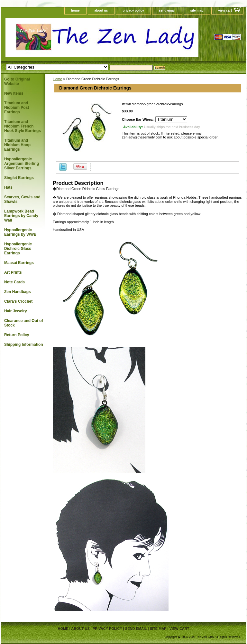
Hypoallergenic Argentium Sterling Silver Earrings (22, 164)
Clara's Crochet (18, 301)
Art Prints (13, 272)
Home (57, 79)
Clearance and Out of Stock (24, 323)
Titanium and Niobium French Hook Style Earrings (23, 126)
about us (101, 10)
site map (197, 10)
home (75, 10)
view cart (225, 10)
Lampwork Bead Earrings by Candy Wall (21, 216)
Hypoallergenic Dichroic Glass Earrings (18, 249)
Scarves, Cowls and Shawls (22, 199)
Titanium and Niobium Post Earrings (17, 108)
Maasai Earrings (19, 263)
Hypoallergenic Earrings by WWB (20, 232)
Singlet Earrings (19, 178)
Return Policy (17, 335)
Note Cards (14, 282)
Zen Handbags (18, 292)
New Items (14, 93)
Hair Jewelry (16, 311)
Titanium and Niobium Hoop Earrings (17, 145)
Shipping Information (24, 345)
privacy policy (133, 10)
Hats (8, 187)
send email (167, 10)
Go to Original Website (17, 81)
